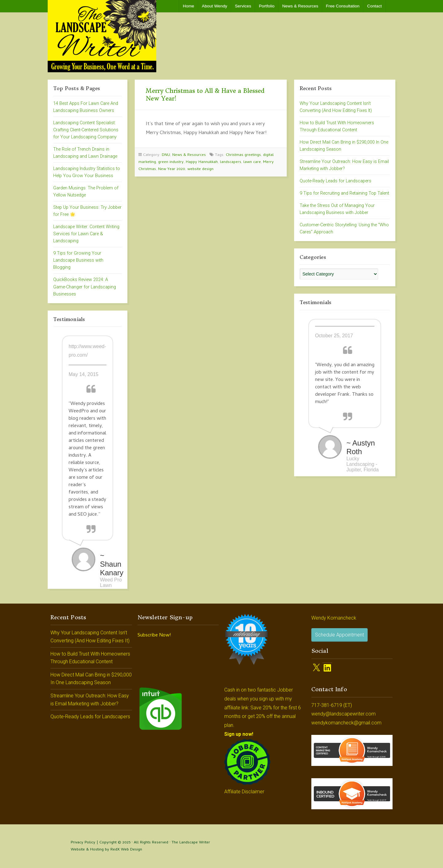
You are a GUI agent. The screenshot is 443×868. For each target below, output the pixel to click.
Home (188, 6)
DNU (166, 155)
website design (200, 169)
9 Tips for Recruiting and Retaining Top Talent (344, 193)
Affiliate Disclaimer (244, 792)
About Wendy (214, 6)
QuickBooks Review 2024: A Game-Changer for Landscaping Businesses (85, 287)
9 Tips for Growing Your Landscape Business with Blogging (78, 260)
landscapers (231, 162)
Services (243, 6)
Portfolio (267, 6)
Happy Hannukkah (202, 162)
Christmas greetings (243, 155)
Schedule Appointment (339, 635)
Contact (374, 6)
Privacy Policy (83, 843)
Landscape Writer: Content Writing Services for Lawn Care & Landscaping (86, 234)
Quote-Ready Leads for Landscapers (335, 181)
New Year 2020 (172, 169)
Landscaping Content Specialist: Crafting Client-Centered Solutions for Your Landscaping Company (86, 130)
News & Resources (300, 6)
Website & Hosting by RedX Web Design (106, 850)
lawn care (252, 162)
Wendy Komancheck (334, 618)
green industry (171, 162)
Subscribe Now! (154, 636)
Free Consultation (343, 6)
